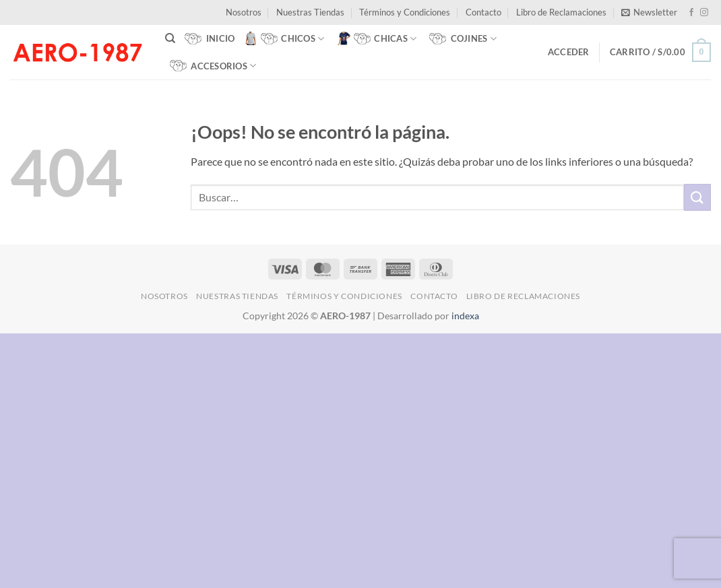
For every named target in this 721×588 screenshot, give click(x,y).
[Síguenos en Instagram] (704, 13)
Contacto (483, 12)
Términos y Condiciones (405, 12)
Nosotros (244, 12)
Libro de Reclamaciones (561, 12)
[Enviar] (697, 197)
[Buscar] (170, 38)
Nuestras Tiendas (310, 12)
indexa (465, 316)
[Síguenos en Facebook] (691, 13)
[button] (649, 12)
